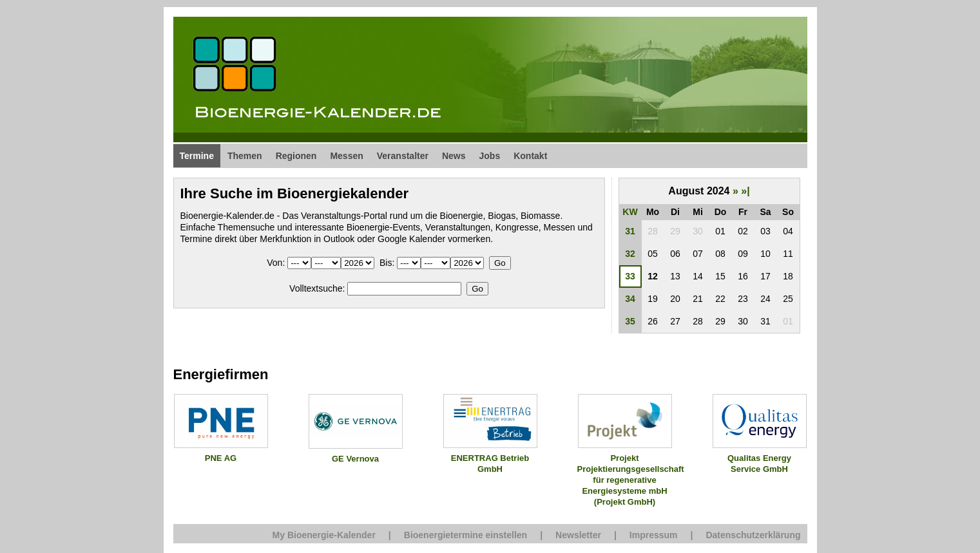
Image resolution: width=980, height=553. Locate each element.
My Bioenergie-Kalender (324, 535)
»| (745, 191)
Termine (197, 156)
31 (630, 231)
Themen (245, 156)
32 (630, 254)
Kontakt (530, 156)
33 (630, 276)
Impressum (654, 535)
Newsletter (578, 535)
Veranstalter (403, 156)
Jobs (490, 156)
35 (630, 321)
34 (630, 299)
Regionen (296, 156)
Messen (346, 156)
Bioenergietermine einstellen (466, 535)
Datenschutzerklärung (753, 535)
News (454, 156)
